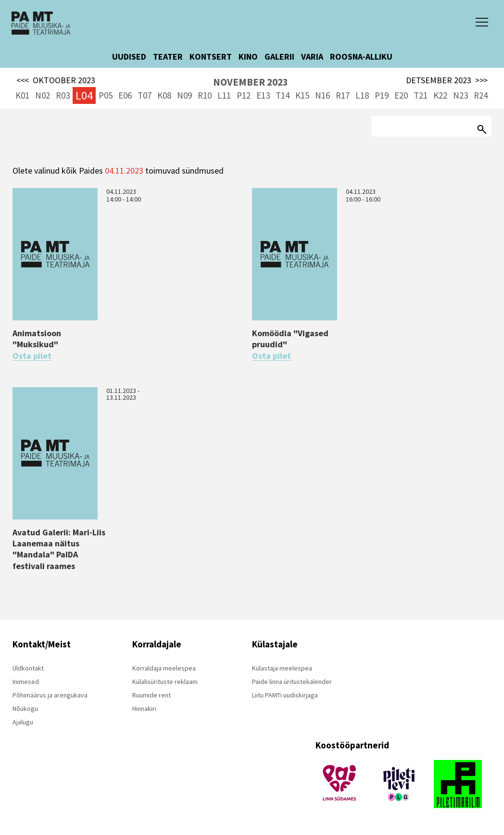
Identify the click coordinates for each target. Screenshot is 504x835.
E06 (125, 95)
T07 (145, 95)
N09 (184, 95)
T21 (421, 95)
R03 (63, 95)
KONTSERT (211, 57)
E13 (263, 95)
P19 (382, 95)
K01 (22, 95)
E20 (401, 95)
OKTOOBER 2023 (56, 80)
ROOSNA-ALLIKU (361, 57)
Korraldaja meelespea (164, 668)
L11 (224, 95)
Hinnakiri (144, 708)
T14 (283, 95)
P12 (244, 95)
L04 (84, 95)
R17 (343, 95)
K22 (440, 95)
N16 (322, 95)
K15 (302, 95)
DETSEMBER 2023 (447, 80)
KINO (248, 57)
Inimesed (26, 682)
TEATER (168, 57)
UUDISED (129, 57)
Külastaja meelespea (282, 668)
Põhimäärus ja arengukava (50, 695)
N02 (43, 95)
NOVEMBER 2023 (251, 82)
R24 (481, 95)
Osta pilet (32, 356)
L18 (362, 95)
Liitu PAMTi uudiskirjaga (285, 695)
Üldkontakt (28, 668)
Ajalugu (23, 722)
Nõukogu (25, 708)
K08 (164, 95)
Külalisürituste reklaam (165, 682)
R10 (205, 95)
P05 (106, 95)
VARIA (312, 57)
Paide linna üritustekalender (292, 682)
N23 (460, 95)
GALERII (279, 57)
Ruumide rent (151, 695)
